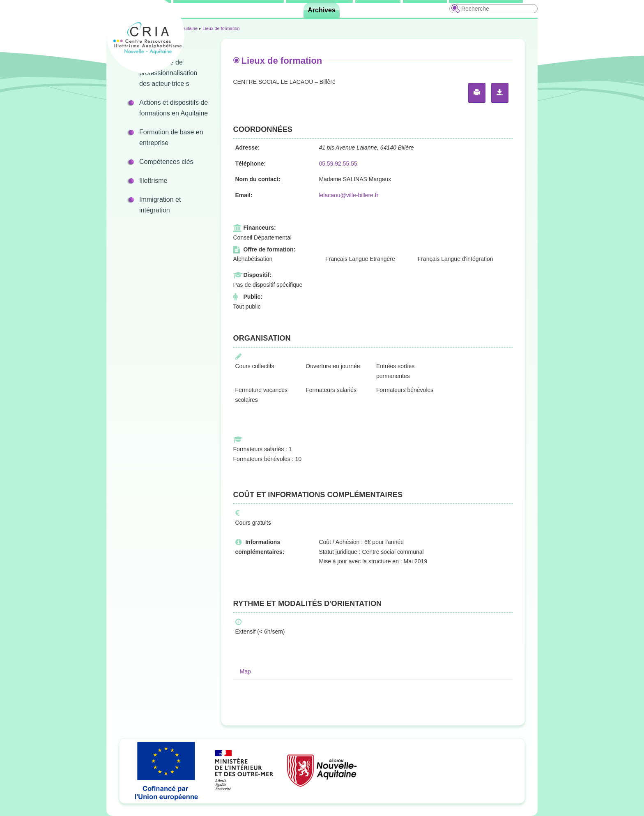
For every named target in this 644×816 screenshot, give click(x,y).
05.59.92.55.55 (338, 164)
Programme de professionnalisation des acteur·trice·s (168, 73)
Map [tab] (245, 671)
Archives (322, 10)
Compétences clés (166, 162)
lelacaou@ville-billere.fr (348, 195)
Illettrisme (153, 181)
